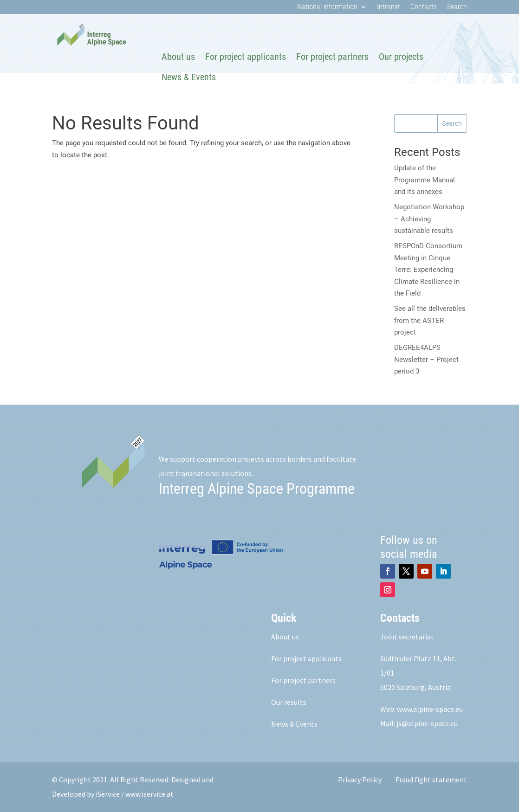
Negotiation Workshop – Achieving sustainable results (429, 219)
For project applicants (246, 57)
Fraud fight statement (431, 780)
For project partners (332, 57)
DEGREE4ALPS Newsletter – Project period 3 (426, 359)
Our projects (401, 57)
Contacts (424, 7)
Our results (289, 702)
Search (457, 7)
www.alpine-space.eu (430, 709)
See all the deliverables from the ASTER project (430, 320)
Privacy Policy (360, 780)
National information (327, 7)
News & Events (189, 77)
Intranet (389, 7)
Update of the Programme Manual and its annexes (425, 180)
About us (178, 57)
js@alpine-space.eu (427, 723)
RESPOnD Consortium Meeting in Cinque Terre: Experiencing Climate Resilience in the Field (428, 270)
